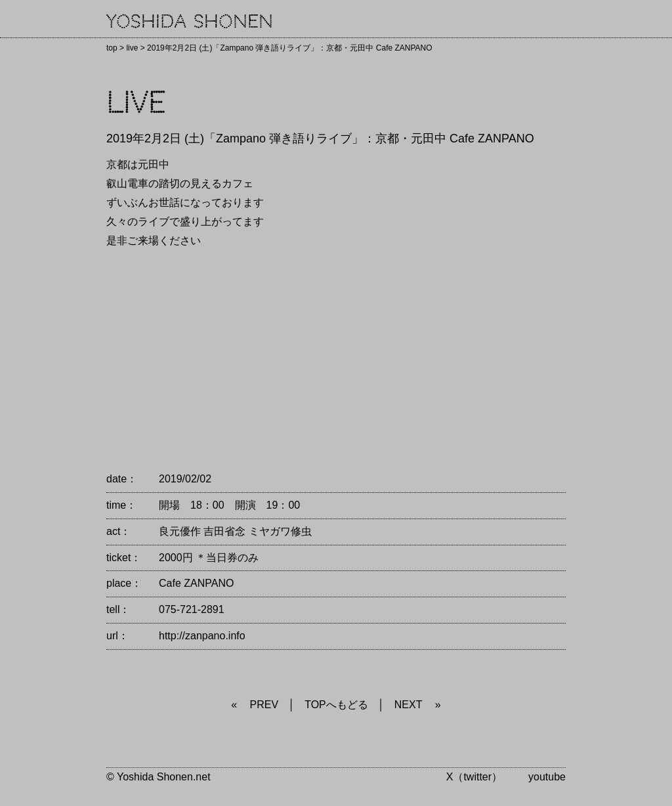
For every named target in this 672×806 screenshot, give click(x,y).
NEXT (409, 705)
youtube (547, 777)
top (112, 48)
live (132, 48)
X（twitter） (474, 777)
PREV (264, 705)
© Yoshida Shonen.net (158, 777)
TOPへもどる (336, 705)
